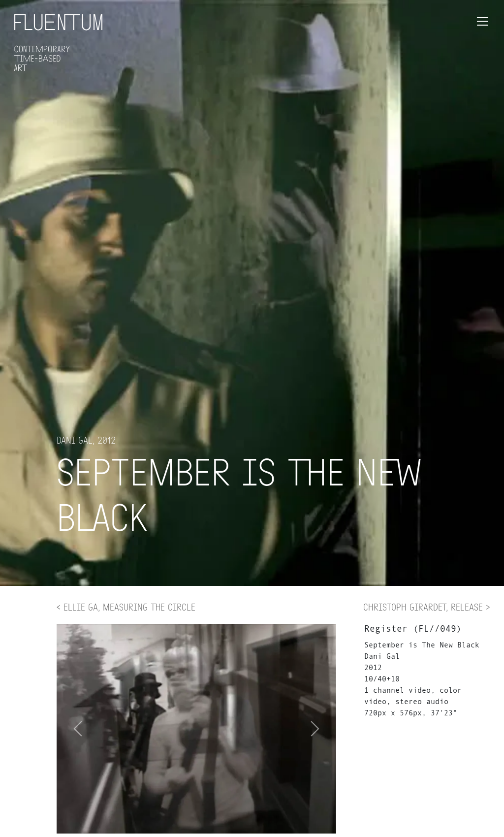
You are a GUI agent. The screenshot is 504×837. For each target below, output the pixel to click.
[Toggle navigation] (483, 21)
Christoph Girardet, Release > (426, 607)
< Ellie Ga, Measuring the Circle (126, 607)
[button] (315, 729)
